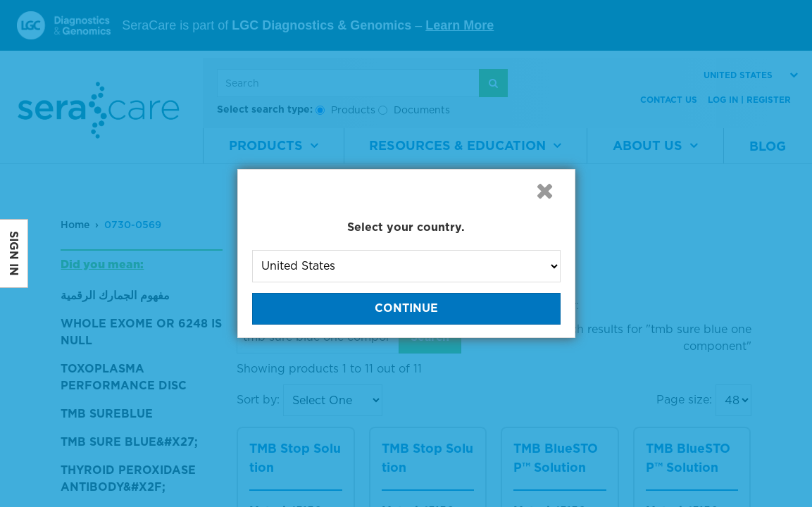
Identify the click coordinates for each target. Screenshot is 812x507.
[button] (545, 191)
